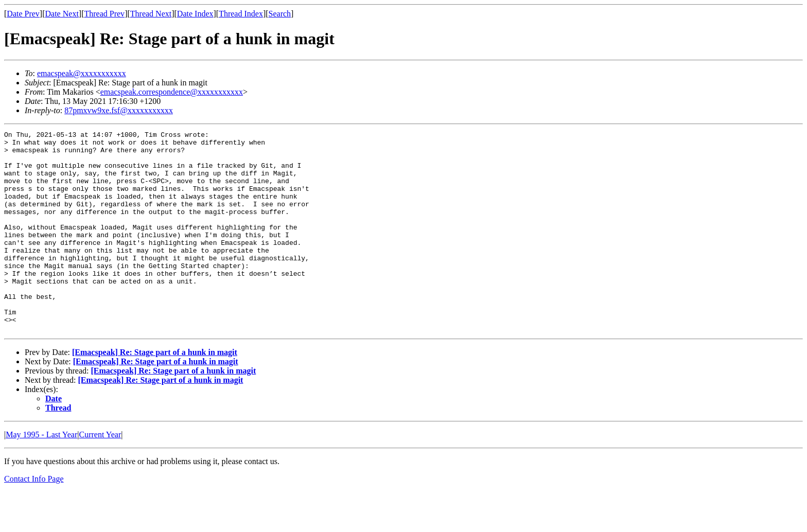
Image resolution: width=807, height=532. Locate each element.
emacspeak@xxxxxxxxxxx (82, 73)
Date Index (195, 14)
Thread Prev (104, 14)
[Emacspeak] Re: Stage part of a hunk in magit (155, 392)
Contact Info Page (34, 519)
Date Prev (23, 14)
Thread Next (151, 14)
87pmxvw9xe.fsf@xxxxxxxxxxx (119, 110)
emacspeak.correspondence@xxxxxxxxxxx (172, 92)
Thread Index (241, 14)
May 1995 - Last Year (41, 475)
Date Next (62, 14)
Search (280, 14)
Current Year (100, 475)
